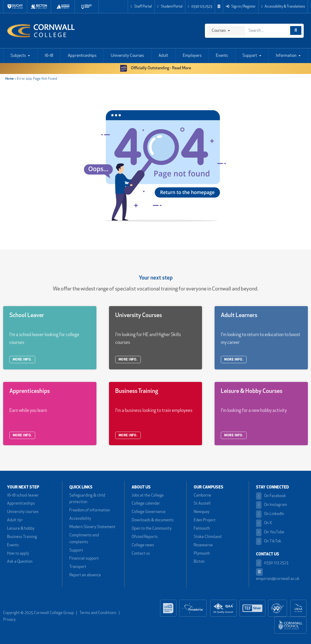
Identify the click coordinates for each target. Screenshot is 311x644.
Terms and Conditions (98, 613)
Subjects (18, 56)
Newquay (202, 512)
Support (250, 56)
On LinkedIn (270, 514)
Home (10, 79)
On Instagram (272, 505)
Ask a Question (20, 562)
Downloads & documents (153, 520)
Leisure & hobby (21, 529)
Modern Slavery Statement (92, 527)
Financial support (84, 559)
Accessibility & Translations (283, 7)
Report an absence (85, 575)
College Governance (149, 512)
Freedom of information (90, 510)
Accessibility (80, 519)
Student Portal (170, 7)
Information (286, 56)
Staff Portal (141, 7)
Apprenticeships (82, 56)
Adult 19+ (15, 520)
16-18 (49, 56)
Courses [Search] (219, 31)
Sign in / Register (241, 7)
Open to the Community (152, 529)
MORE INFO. (22, 360)
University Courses (127, 56)
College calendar (146, 504)
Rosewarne (203, 545)
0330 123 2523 (200, 7)
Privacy (9, 620)
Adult (163, 56)
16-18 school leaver (23, 496)
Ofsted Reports (145, 537)
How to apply (18, 554)
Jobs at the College (148, 496)
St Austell (202, 504)
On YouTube (270, 532)
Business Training (22, 537)
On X (264, 523)
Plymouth (202, 554)
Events (222, 56)
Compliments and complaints (84, 539)
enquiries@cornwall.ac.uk (278, 575)
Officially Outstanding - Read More (156, 68)
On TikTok (269, 541)
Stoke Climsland (208, 537)
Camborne (202, 496)
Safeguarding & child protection (87, 499)
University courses (23, 512)
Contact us (141, 554)
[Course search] (296, 30)
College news (143, 545)
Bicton (199, 562)
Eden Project (205, 520)
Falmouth (202, 529)
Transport (78, 567)
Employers (192, 56)
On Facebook (271, 496)
